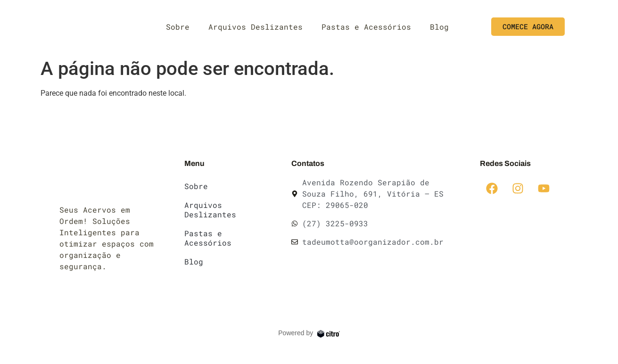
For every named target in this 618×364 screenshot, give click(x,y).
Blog (439, 27)
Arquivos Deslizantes (255, 27)
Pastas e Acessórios (366, 27)
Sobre (178, 27)
